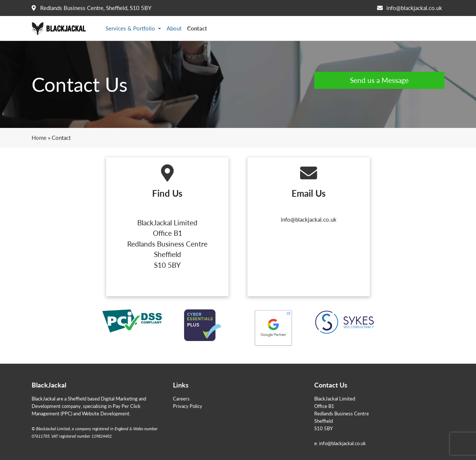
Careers (181, 398)
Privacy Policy (188, 406)
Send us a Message (379, 80)
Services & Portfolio (131, 28)
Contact (197, 28)
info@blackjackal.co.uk (414, 8)
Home (39, 138)
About (174, 28)
